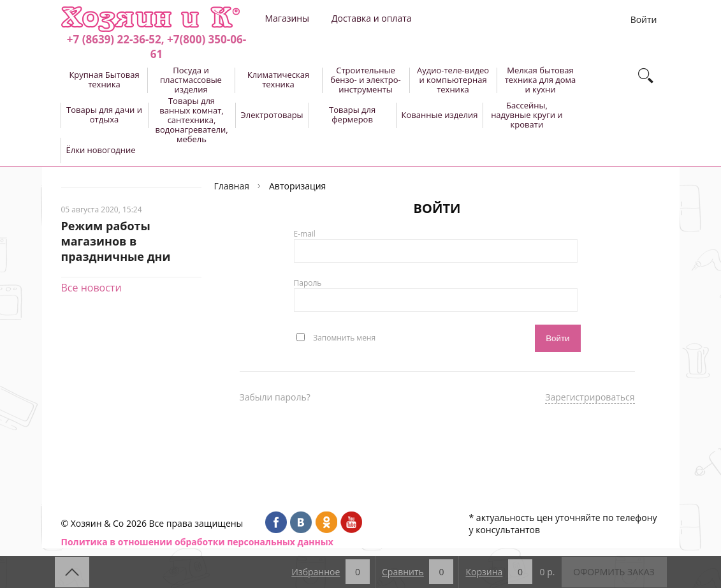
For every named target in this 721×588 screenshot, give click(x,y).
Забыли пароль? (275, 397)
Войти (644, 19)
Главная (232, 186)
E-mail (305, 234)
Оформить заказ (614, 572)
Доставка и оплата (372, 18)
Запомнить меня (344, 337)
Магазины (287, 18)
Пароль (308, 283)
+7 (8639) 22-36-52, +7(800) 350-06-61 (157, 47)
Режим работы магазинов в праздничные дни (116, 241)
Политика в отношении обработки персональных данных (197, 542)
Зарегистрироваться (590, 397)
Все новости (91, 288)
